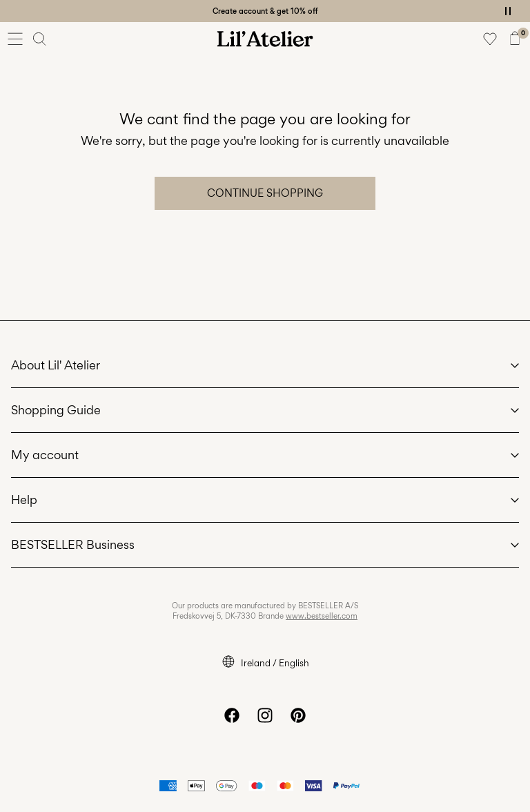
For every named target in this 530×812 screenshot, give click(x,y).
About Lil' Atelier (56, 365)
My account (45, 455)
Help (24, 500)
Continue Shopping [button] (265, 193)
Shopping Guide (56, 410)
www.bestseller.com (322, 616)
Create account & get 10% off (265, 11)
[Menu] (15, 39)
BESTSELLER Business (73, 544)
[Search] (40, 39)
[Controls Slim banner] (508, 11)
